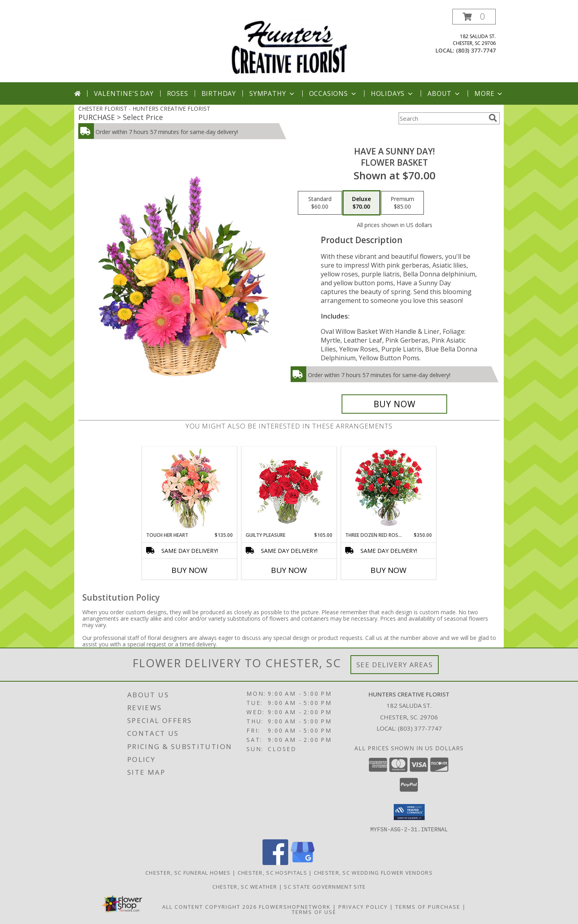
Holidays (393, 93)
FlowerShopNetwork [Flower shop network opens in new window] (295, 906)
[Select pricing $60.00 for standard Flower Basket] (320, 203)
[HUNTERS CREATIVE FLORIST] (289, 46)
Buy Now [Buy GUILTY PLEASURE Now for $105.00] (289, 570)
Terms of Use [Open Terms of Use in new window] (314, 912)
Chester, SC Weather (245, 886)
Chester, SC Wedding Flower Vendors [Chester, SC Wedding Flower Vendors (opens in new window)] (373, 872)
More (489, 93)
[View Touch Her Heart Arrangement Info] (190, 489)
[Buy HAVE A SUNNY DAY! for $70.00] (394, 404)
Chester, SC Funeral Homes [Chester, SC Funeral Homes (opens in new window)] (188, 872)
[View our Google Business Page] (303, 862)
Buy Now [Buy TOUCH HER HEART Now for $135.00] (189, 570)
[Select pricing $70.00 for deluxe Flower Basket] (361, 203)
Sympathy (272, 93)
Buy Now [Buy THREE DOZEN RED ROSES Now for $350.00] (389, 570)
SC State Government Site (325, 886)
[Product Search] (442, 118)
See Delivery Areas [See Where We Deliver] (395, 665)
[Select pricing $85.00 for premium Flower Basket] (402, 203)
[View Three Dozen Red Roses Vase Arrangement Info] (389, 489)
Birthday (219, 93)
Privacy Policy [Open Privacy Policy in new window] (363, 906)
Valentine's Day (124, 93)
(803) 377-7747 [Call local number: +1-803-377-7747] (476, 50)
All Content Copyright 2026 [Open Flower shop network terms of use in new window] (210, 906)
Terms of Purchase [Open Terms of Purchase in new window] (428, 906)
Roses (178, 93)
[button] (474, 17)
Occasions (333, 93)
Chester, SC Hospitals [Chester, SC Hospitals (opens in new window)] (272, 872)
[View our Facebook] (275, 862)
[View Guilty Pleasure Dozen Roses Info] (289, 489)
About (444, 93)
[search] (493, 118)
